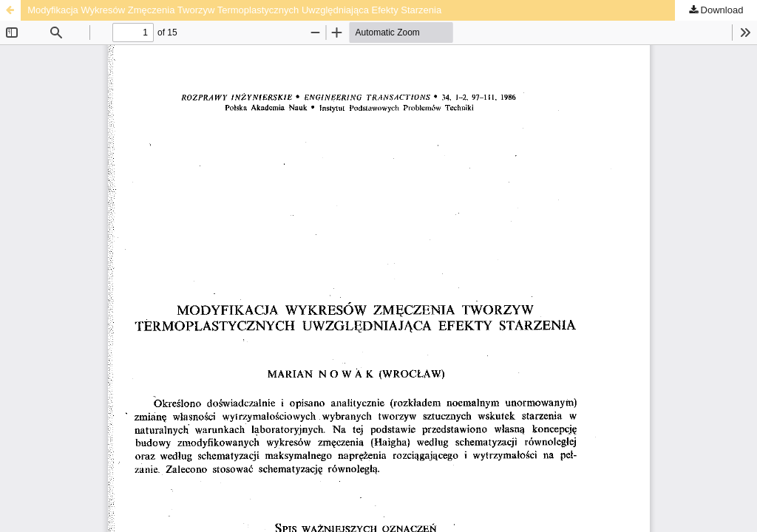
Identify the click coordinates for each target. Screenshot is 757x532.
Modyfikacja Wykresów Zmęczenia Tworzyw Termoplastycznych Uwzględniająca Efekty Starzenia (234, 10)
